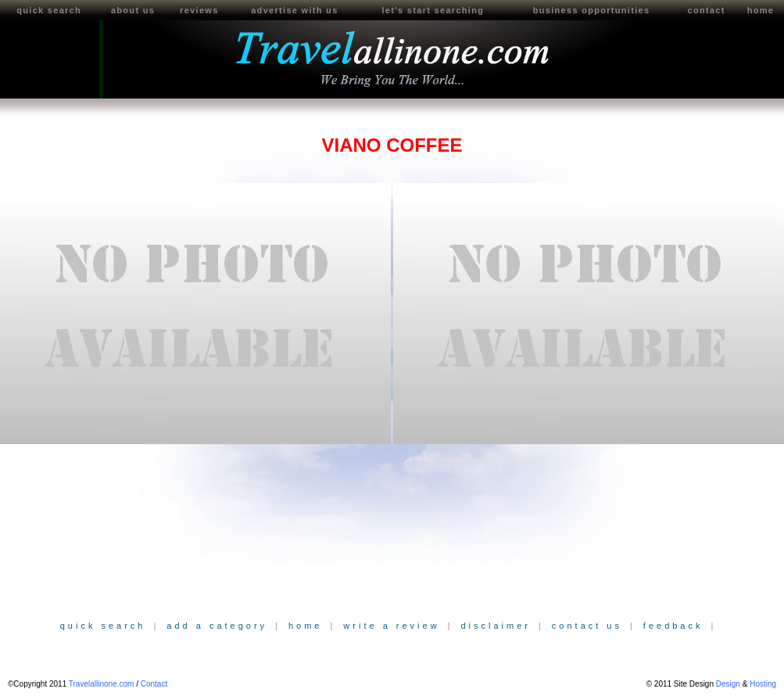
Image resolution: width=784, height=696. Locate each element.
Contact (154, 684)
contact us (587, 626)
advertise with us (294, 10)
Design (728, 684)
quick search (49, 10)
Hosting (763, 684)
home (306, 626)
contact (706, 10)
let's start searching (433, 10)
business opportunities (592, 10)
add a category (217, 626)
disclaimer (496, 626)
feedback (673, 626)
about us (133, 10)
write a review (391, 626)
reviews (199, 10)
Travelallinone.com (102, 684)
